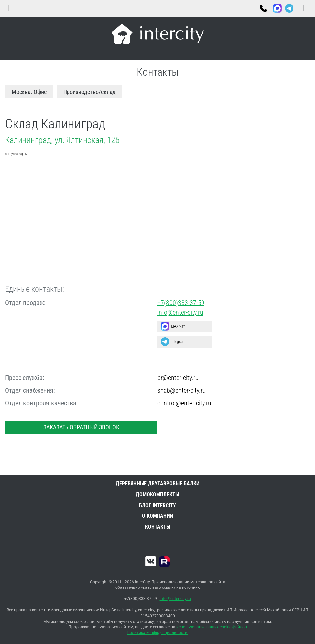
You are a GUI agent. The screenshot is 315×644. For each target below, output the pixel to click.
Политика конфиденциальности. (157, 633)
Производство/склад (90, 92)
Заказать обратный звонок (81, 427)
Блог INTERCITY (157, 505)
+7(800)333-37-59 (263, 9)
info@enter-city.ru (180, 312)
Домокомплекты (157, 494)
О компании (158, 516)
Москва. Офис (29, 92)
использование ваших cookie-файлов (212, 627)
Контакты (158, 527)
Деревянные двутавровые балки (158, 484)
